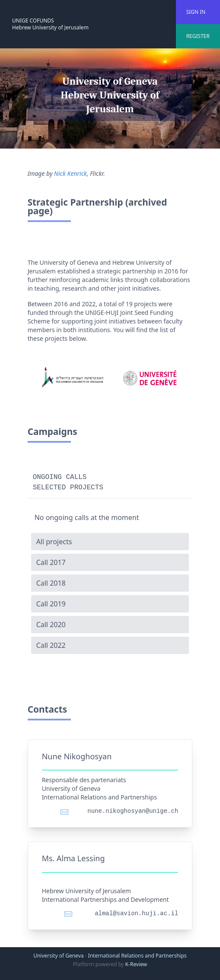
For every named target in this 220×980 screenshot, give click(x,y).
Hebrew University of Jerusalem (50, 27)
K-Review (136, 964)
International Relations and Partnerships (137, 956)
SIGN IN (196, 12)
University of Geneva (58, 956)
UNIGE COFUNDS (33, 21)
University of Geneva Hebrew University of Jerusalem (110, 95)
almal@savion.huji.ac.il (136, 913)
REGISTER (198, 36)
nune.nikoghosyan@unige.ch (133, 811)
